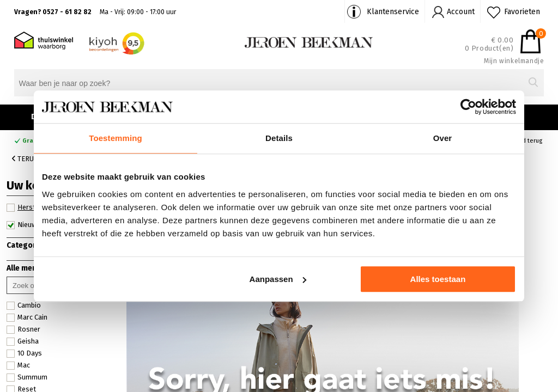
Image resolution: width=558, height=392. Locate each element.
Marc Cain (27, 317)
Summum (27, 377)
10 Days (24, 353)
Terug (25, 159)
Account (461, 12)
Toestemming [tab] (116, 138)
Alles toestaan (438, 279)
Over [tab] (443, 138)
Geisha (23, 341)
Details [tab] (279, 138)
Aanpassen (278, 279)
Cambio (24, 305)
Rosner (23, 329)
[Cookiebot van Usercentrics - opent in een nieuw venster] (468, 107)
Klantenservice (393, 12)
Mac (18, 365)
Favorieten (522, 12)
